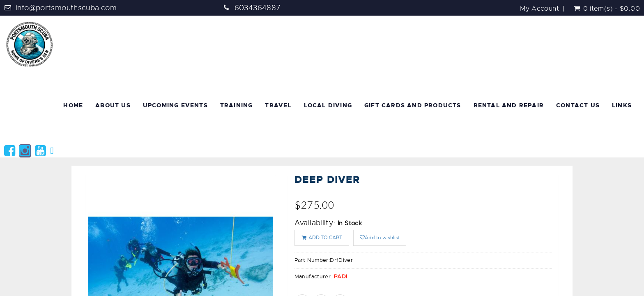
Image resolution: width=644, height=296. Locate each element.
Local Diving (328, 105)
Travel (278, 105)
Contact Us (578, 105)
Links (622, 105)
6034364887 (258, 8)
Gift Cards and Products (413, 105)
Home (73, 105)
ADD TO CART (322, 238)
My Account (539, 9)
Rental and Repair (509, 105)
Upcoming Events (175, 105)
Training (237, 105)
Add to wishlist (380, 238)
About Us (113, 105)
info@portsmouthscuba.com (66, 8)
